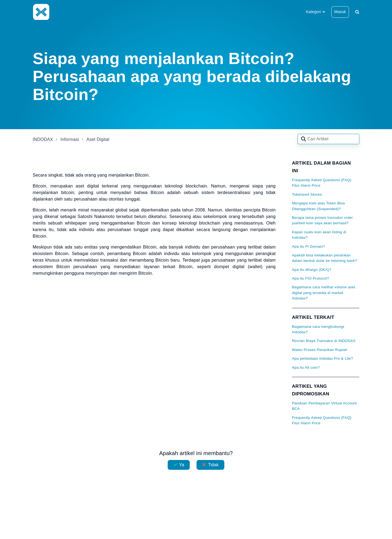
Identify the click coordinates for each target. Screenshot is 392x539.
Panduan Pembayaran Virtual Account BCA (324, 406)
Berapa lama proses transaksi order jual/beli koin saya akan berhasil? (323, 220)
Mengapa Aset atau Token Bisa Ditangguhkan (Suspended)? (318, 206)
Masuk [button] (340, 12)
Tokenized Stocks (307, 194)
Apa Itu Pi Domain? (309, 246)
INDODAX (43, 139)
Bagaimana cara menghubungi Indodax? (318, 329)
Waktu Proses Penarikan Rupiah (320, 350)
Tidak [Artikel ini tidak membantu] (213, 465)
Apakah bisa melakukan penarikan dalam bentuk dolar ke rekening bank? (325, 258)
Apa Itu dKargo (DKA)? (312, 270)
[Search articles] (328, 139)
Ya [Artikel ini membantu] (182, 465)
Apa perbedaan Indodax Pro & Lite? (323, 358)
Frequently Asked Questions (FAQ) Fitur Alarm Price (322, 183)
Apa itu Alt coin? (306, 367)
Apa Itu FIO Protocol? (311, 278)
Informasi (70, 139)
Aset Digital (98, 139)
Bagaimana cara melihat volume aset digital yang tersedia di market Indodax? (324, 293)
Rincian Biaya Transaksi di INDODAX (324, 341)
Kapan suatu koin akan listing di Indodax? (319, 235)
